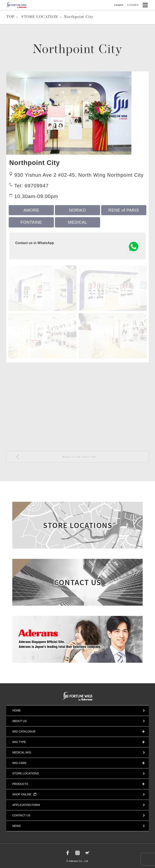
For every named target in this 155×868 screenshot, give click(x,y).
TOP (10, 17)
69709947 (37, 186)
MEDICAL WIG (22, 752)
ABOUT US (19, 721)
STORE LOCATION (40, 17)
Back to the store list (80, 457)
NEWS (17, 826)
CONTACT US (21, 815)
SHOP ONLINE (24, 794)
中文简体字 (134, 5)
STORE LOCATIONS (26, 773)
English (120, 5)
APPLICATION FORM (26, 805)
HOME (17, 710)
